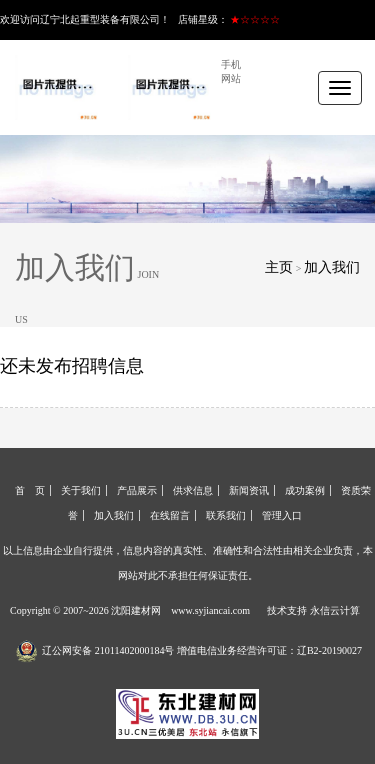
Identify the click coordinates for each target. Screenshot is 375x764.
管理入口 (282, 515)
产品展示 (137, 490)
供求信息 (193, 490)
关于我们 (81, 490)
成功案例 (305, 490)
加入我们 (332, 267)
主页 (279, 267)
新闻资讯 (249, 490)
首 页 (30, 490)
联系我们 (226, 515)
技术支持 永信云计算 (313, 610)
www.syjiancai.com (210, 610)
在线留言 (170, 515)
